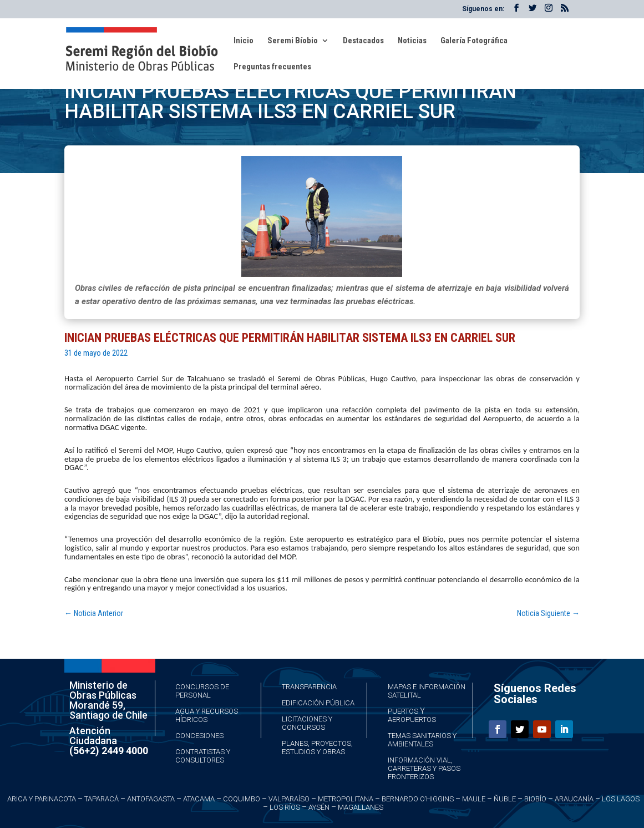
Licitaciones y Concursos (307, 723)
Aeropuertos (412, 720)
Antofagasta (151, 799)
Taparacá (102, 799)
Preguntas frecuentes (272, 67)
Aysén (319, 807)
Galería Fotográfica (474, 41)
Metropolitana (346, 799)
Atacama (199, 799)
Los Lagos (621, 799)
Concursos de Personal (202, 691)
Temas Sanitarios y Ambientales (422, 740)
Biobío (535, 799)
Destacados (363, 41)
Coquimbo (242, 799)
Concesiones (199, 736)
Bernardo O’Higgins (418, 799)
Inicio (244, 41)
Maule (474, 799)
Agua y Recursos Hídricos (207, 715)
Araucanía (574, 799)
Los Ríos (285, 807)
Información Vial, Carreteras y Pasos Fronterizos (424, 768)
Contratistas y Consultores (203, 756)
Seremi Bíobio (293, 41)
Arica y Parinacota (42, 799)
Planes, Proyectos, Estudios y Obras (317, 748)
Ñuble (505, 799)
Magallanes (361, 807)
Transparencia (309, 687)
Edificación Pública (318, 703)
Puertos (403, 711)
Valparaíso (289, 799)
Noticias (412, 41)
